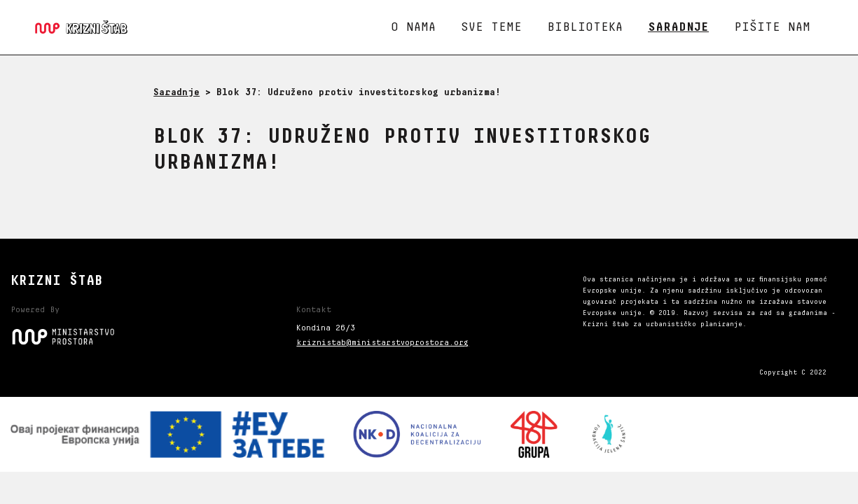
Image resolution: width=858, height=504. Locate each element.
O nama (413, 27)
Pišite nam (772, 27)
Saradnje (678, 27)
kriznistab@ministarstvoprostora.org (382, 343)
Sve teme (491, 27)
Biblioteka (585, 27)
